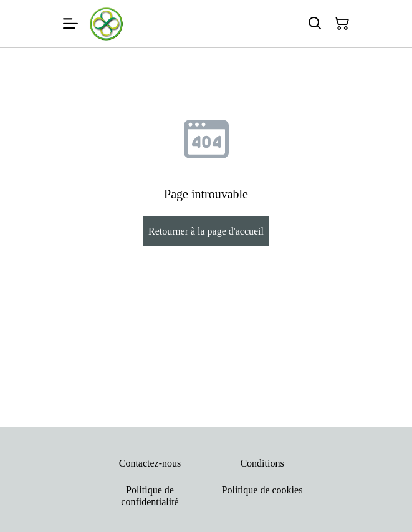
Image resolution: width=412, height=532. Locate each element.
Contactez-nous (150, 463)
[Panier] (342, 24)
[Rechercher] (315, 24)
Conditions (262, 463)
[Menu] (70, 24)
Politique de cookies (262, 490)
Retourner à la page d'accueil (206, 231)
